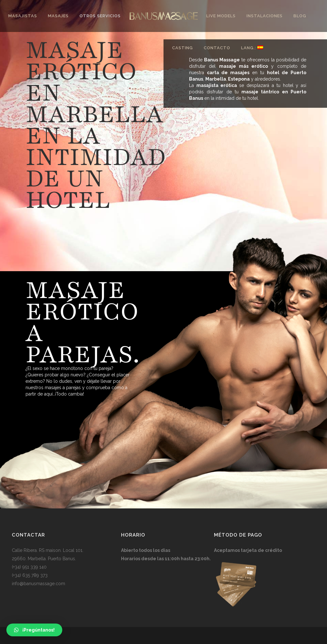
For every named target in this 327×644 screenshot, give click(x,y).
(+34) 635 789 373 (30, 575)
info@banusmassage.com (38, 584)
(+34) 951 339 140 (29, 567)
